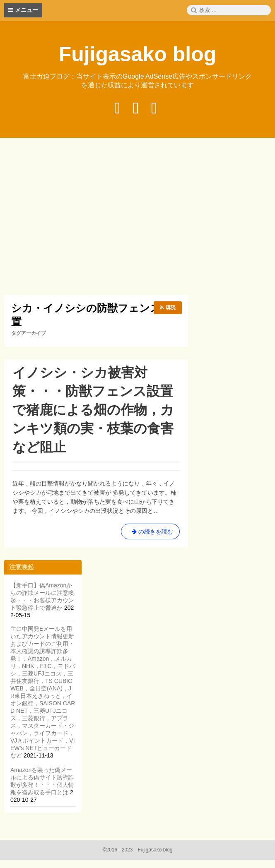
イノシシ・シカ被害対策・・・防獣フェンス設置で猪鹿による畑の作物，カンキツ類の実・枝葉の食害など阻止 (93, 410)
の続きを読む (150, 533)
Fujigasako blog (138, 54)
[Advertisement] (140, 218)
